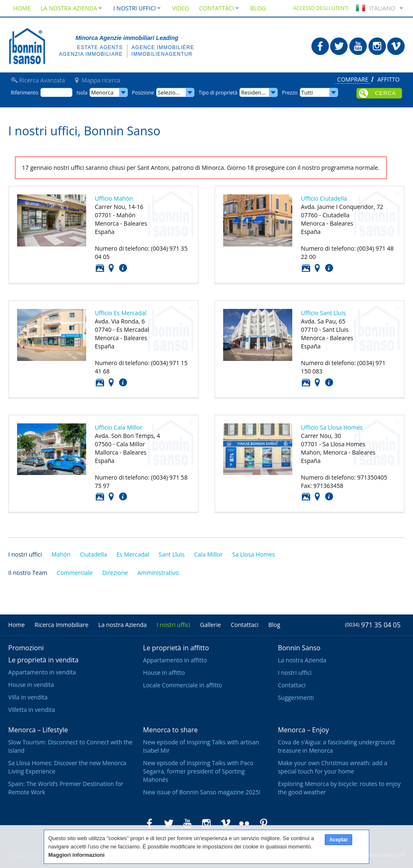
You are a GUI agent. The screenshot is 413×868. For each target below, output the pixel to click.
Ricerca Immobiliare (61, 625)
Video (180, 8)
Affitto (388, 80)
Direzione (115, 573)
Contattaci (123, 268)
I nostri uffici (25, 554)
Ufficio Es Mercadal (121, 313)
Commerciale (75, 573)
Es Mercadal (133, 554)
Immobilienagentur (162, 54)
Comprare (353, 80)
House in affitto (164, 673)
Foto (100, 268)
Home (22, 8)
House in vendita (31, 685)
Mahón (61, 554)
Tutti (307, 92)
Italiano (374, 8)
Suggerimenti (296, 698)
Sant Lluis (172, 554)
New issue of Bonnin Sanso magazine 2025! (202, 792)
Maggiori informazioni (76, 855)
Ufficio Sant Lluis (323, 313)
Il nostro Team (28, 573)
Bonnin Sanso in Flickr (244, 823)
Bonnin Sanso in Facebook (320, 46)
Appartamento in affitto (175, 660)
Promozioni (26, 648)
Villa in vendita (28, 697)
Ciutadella (93, 554)
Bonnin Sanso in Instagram (377, 46)
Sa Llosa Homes (254, 554)
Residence (254, 92)
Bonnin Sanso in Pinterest (264, 823)
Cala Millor (208, 554)
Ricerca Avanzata (42, 80)
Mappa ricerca (101, 80)
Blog (258, 8)
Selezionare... (174, 92)
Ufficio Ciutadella (324, 198)
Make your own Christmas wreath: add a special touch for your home (332, 767)
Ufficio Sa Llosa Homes (332, 427)
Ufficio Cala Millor (119, 427)
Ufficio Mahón (114, 198)
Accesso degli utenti (321, 8)
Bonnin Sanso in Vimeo (396, 46)
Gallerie (211, 625)
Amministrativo (158, 573)
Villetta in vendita (32, 710)
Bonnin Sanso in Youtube (358, 46)
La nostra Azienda (72, 8)
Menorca (102, 92)
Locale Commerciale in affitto (183, 685)
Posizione (111, 268)
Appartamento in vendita (42, 672)
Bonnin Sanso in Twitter (339, 46)
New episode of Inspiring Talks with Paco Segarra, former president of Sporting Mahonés (198, 771)
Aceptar (339, 840)
